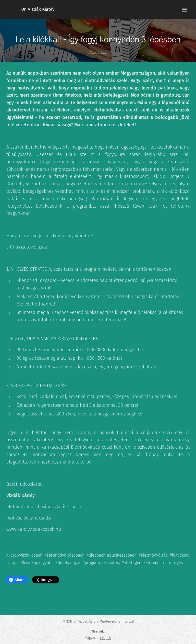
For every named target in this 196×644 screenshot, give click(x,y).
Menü (185, 10)
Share (17, 580)
